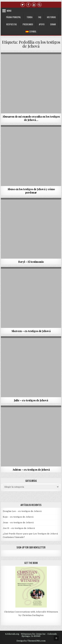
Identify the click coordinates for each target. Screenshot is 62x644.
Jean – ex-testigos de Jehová (18, 523)
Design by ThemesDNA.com (31, 641)
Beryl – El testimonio (31, 262)
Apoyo (42, 24)
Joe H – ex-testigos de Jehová (19, 528)
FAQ (40, 17)
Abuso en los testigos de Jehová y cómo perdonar (31, 191)
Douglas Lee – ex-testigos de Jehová (22, 511)
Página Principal (13, 17)
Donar (53, 24)
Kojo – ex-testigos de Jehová (18, 517)
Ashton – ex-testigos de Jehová (31, 469)
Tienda (30, 17)
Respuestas (12, 24)
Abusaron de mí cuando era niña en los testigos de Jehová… (31, 118)
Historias (51, 17)
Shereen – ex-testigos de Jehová (31, 331)
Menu (9, 11)
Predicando (28, 24)
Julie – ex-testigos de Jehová (31, 400)
